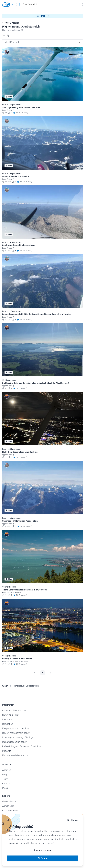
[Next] (50, 673)
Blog (5, 775)
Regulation (8, 724)
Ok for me (42, 858)
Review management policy (16, 733)
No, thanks (73, 820)
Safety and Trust (10, 715)
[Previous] (35, 673)
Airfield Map (8, 806)
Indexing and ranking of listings (18, 737)
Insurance (7, 719)
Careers (6, 784)
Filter (43, 16)
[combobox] (49, 4)
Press (5, 788)
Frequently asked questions (16, 728)
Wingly (5, 686)
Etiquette (7, 751)
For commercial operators (15, 755)
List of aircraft (9, 801)
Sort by (6, 35)
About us (7, 770)
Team (5, 779)
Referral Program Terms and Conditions (22, 746)
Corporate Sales (10, 810)
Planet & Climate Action (14, 710)
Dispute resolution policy (14, 742)
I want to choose (43, 850)
